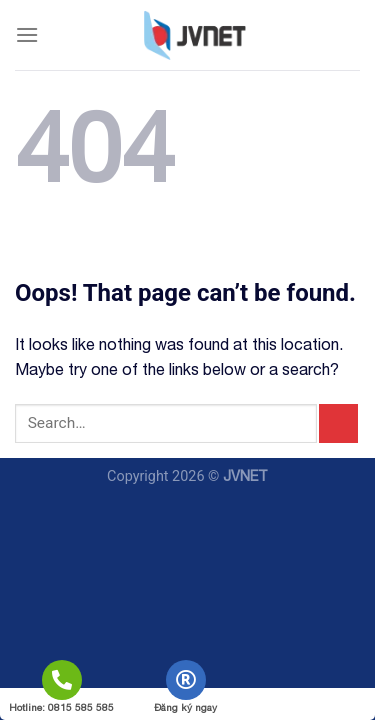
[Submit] (338, 423)
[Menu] (27, 34)
